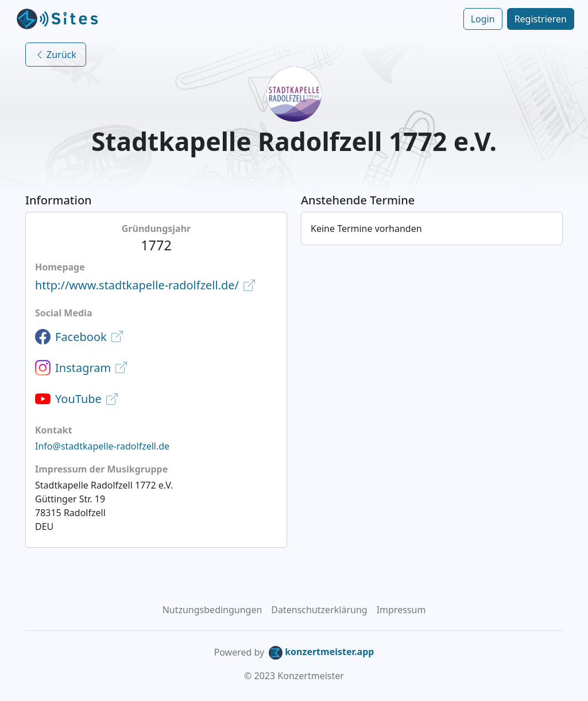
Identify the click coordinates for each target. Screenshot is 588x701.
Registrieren (541, 19)
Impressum (401, 610)
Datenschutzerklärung (319, 610)
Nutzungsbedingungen (212, 610)
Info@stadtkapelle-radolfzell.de (102, 446)
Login (483, 19)
